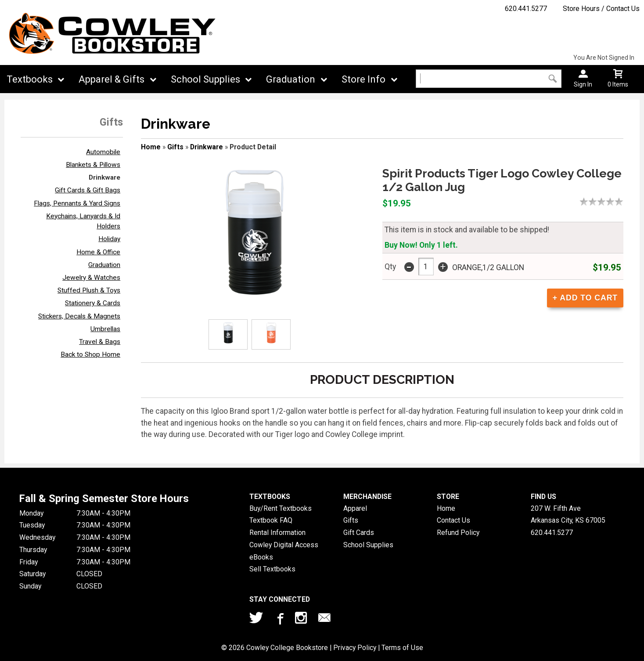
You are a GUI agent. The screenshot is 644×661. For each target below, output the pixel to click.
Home (151, 147)
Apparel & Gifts (112, 79)
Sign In (583, 84)
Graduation (291, 79)
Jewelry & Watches (91, 278)
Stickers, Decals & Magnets (79, 316)
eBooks (261, 557)
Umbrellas (105, 329)
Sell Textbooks (272, 569)
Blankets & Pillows (93, 165)
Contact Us (453, 520)
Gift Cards (359, 533)
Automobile (103, 152)
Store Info (363, 79)
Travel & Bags (100, 342)
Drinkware (104, 177)
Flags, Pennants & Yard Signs (77, 203)
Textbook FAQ (271, 520)
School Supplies (205, 79)
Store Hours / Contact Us (601, 9)
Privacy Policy (355, 648)
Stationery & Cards (93, 303)
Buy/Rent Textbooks (281, 508)
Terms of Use (402, 648)
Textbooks (30, 79)
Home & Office (98, 252)
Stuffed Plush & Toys (89, 290)
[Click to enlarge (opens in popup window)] (228, 334)
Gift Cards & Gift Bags (88, 190)
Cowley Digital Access (284, 545)
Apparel (355, 508)
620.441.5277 (526, 9)
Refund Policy (458, 533)
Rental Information (277, 533)
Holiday (109, 239)
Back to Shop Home (90, 354)
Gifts (175, 147)
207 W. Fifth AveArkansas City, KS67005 (568, 515)
